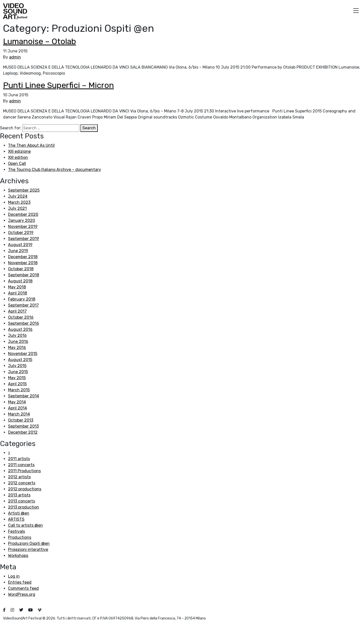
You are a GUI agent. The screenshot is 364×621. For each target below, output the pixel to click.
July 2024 (18, 196)
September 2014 (24, 396)
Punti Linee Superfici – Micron (58, 85)
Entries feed (20, 582)
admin (15, 57)
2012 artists (19, 477)
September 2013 (23, 426)
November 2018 (23, 263)
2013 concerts (22, 501)
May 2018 (17, 287)
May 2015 (17, 378)
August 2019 (20, 245)
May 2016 (17, 348)
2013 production (24, 507)
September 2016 (24, 323)
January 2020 (22, 220)
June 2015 (18, 372)
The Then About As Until (31, 145)
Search (89, 128)
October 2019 (21, 233)
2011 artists (19, 459)
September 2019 (24, 239)
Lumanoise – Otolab (40, 41)
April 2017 (17, 311)
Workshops (18, 556)
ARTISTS (16, 519)
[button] (356, 11)
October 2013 (21, 420)
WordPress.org (22, 594)
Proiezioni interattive (28, 550)
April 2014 (18, 408)
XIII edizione (19, 151)
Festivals (16, 531)
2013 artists (19, 495)
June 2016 (18, 342)
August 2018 (20, 281)
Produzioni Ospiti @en (29, 543)
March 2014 (19, 414)
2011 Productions (24, 471)
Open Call (17, 164)
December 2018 (23, 257)
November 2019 (23, 227)
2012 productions (25, 489)
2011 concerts (21, 465)
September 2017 (23, 305)
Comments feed (23, 588)
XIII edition (18, 157)
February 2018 (22, 299)
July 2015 (17, 366)
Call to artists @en (25, 525)
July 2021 (17, 208)
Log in (14, 576)
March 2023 (19, 202)
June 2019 (18, 251)
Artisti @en (19, 513)
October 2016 (21, 317)
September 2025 (24, 190)
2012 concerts (22, 483)
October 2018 (21, 269)
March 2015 (19, 390)
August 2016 (20, 329)
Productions (20, 537)
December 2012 (23, 432)
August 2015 (20, 360)
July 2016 (17, 335)
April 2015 (17, 384)
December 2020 (23, 214)
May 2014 (17, 402)
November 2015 (23, 354)
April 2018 (18, 293)
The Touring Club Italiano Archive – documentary (55, 170)
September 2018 (24, 275)
